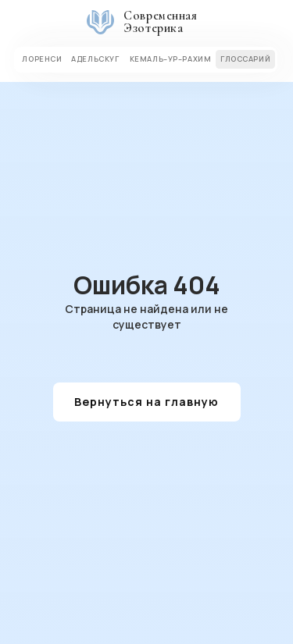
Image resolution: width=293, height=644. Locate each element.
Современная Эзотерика (160, 22)
